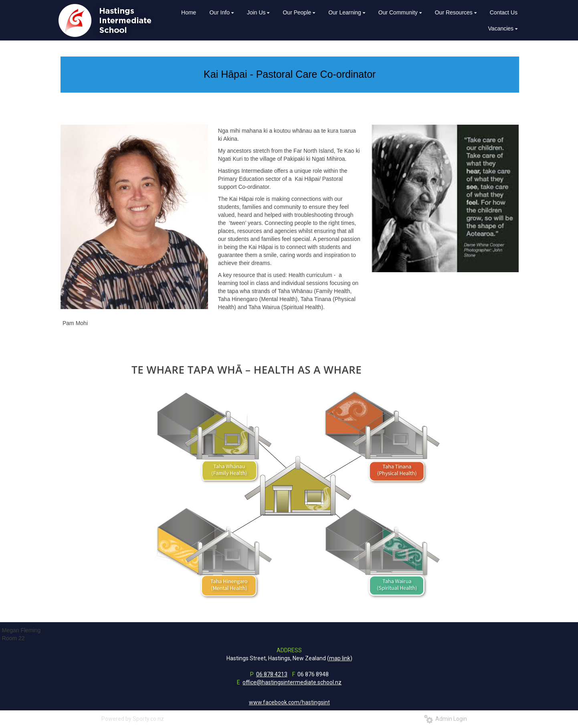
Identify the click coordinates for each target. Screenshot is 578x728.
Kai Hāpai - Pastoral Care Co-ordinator (290, 74)
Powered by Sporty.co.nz (133, 719)
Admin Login (446, 719)
